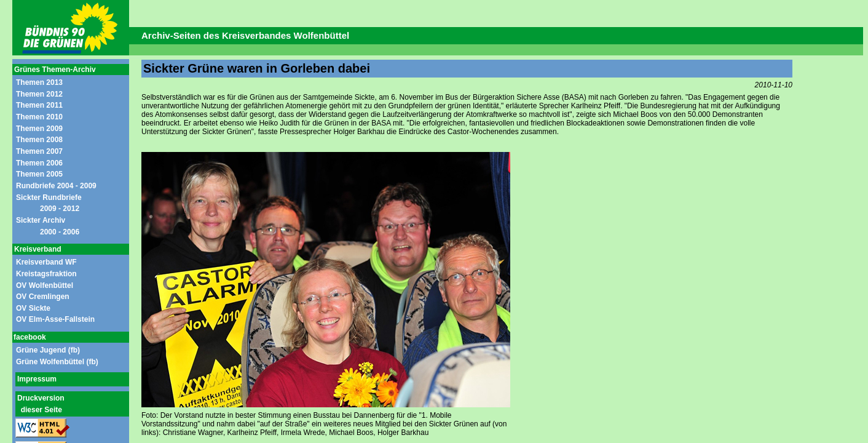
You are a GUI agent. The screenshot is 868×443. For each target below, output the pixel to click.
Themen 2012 (39, 94)
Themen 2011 (39, 105)
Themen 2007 (39, 151)
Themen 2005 (39, 174)
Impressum (37, 379)
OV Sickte (33, 308)
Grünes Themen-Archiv (55, 70)
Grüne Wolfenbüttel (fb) (57, 362)
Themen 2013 (39, 82)
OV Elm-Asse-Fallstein (55, 319)
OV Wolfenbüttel (45, 285)
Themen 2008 (39, 140)
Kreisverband (38, 249)
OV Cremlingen (43, 297)
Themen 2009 (39, 129)
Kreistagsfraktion (46, 274)
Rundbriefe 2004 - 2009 (56, 186)
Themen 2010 (39, 117)
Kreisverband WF (46, 262)
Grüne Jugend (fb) (48, 350)
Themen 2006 (39, 163)
